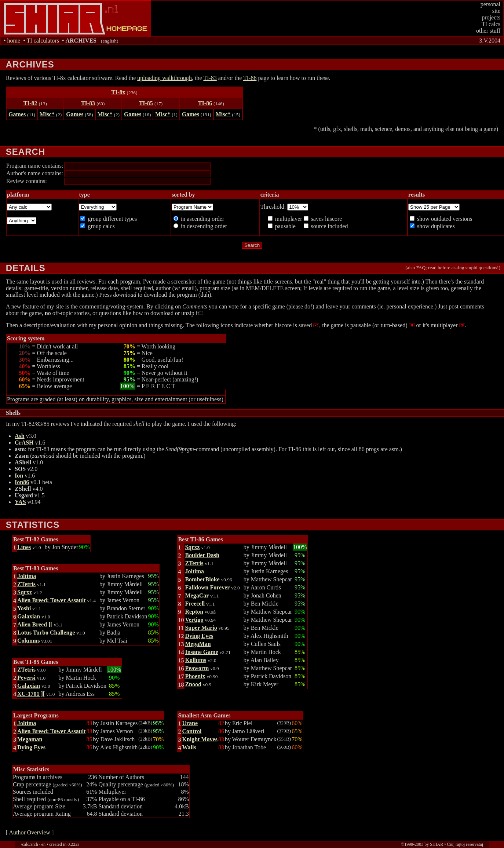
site (496, 11)
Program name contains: (35, 166)
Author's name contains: (35, 173)
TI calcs (491, 24)
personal (490, 4)
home (14, 41)
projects (491, 17)
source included (329, 226)
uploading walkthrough (165, 78)
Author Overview (29, 832)
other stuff (488, 31)
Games (17, 114)
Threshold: (274, 207)
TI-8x (118, 92)
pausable (285, 226)
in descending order (203, 226)
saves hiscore (326, 219)
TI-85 (146, 103)
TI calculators (43, 41)
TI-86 (250, 78)
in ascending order (202, 219)
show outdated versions (444, 219)
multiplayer (288, 219)
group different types (112, 219)
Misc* (47, 114)
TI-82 (30, 103)
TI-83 (210, 78)
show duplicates (435, 226)
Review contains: (27, 181)
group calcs (100, 226)
